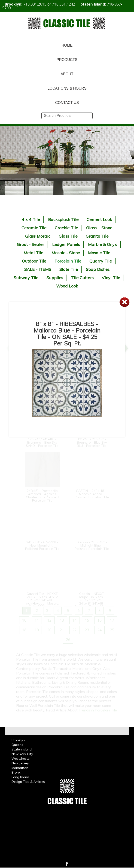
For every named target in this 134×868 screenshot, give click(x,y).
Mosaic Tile (99, 253)
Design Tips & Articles (28, 782)
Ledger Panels (66, 244)
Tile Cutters (82, 278)
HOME (67, 45)
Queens (17, 745)
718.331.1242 (64, 4)
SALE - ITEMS (38, 269)
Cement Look (99, 219)
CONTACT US (67, 103)
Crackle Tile (66, 228)
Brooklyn (18, 740)
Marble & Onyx (102, 244)
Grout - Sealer (30, 244)
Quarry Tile (101, 261)
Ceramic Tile (34, 228)
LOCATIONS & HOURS (67, 88)
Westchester (21, 759)
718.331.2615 (35, 4)
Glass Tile (68, 236)
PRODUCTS (67, 60)
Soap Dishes (98, 269)
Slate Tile (69, 269)
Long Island (20, 777)
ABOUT (67, 74)
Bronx (16, 772)
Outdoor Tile (34, 261)
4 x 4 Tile (31, 219)
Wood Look (67, 286)
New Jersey (20, 763)
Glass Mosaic (38, 236)
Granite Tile (97, 236)
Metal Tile (33, 253)
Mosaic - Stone (66, 253)
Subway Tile (26, 278)
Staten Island (22, 749)
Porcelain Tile (68, 261)
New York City (22, 754)
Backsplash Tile (63, 219)
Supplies (55, 278)
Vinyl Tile (111, 278)
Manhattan (20, 768)
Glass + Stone (99, 228)
